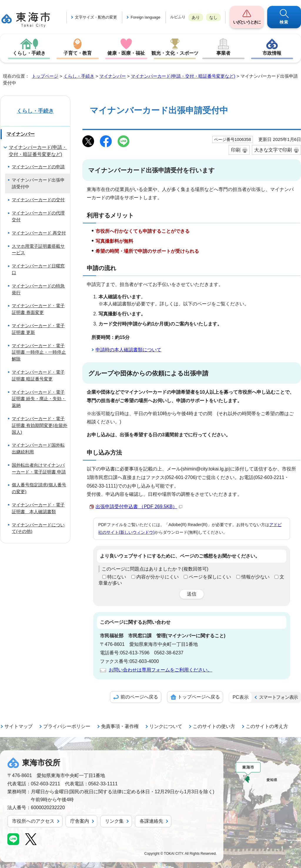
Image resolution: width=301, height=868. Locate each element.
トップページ (45, 76)
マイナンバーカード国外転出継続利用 (38, 448)
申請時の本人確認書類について (128, 350)
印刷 (236, 150)
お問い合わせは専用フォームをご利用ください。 (160, 670)
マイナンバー (113, 76)
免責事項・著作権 (120, 726)
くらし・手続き (29, 53)
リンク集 (114, 821)
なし (213, 17)
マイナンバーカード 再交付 (39, 233)
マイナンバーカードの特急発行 (38, 289)
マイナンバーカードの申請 (38, 167)
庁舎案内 (80, 821)
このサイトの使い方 (214, 726)
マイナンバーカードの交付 (38, 200)
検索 (284, 22)
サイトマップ (19, 726)
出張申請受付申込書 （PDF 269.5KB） (139, 507)
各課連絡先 (151, 821)
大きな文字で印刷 (273, 150)
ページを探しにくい (210, 577)
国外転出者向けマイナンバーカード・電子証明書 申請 (39, 468)
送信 (192, 594)
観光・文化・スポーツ (175, 53)
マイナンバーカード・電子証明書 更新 (38, 329)
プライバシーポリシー (67, 726)
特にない (117, 577)
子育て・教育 (78, 53)
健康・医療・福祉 (126, 53)
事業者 (223, 53)
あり (196, 17)
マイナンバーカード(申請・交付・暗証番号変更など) (183, 76)
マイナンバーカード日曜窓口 (38, 269)
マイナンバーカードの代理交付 (38, 216)
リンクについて (166, 726)
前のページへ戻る (139, 697)
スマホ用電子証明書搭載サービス (38, 250)
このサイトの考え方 (267, 726)
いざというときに (247, 22)
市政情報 (272, 53)
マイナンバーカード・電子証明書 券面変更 (38, 309)
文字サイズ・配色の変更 (96, 17)
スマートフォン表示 (278, 697)
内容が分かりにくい (158, 577)
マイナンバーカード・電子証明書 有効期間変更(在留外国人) (40, 425)
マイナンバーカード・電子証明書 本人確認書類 (38, 508)
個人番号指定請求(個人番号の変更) (39, 488)
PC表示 (240, 697)
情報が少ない (255, 577)
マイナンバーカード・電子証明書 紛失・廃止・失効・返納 (39, 399)
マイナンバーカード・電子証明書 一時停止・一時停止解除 (39, 352)
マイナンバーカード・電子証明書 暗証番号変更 (38, 375)
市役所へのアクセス (33, 821)
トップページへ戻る (199, 697)
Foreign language (145, 17)
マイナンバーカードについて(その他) (38, 528)
